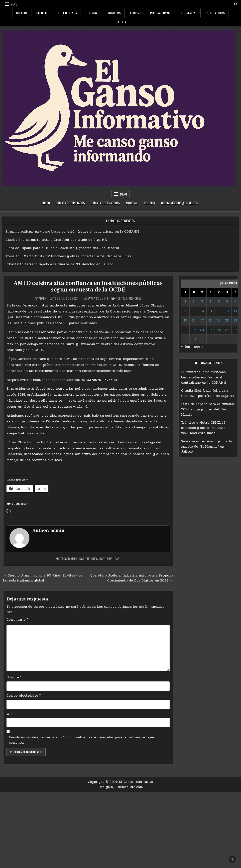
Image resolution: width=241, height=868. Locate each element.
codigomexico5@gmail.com (180, 203)
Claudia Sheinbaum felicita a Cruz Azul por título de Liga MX (56, 240)
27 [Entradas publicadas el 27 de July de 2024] (227, 330)
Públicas (113, 559)
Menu (14, 4)
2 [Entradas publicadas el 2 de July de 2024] (194, 301)
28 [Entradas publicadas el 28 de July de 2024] (236, 330)
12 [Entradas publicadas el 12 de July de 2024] (219, 311)
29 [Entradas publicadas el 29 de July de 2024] (185, 339)
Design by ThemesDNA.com (121, 787)
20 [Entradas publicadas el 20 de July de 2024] (227, 320)
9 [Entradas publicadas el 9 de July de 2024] (194, 311)
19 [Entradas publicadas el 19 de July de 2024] (219, 320)
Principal (135, 298)
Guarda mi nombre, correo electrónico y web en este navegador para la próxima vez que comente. (81, 740)
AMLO (74, 559)
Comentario (17, 620)
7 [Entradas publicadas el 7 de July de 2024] (236, 301)
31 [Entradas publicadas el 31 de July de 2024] (202, 339)
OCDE (103, 559)
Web (10, 714)
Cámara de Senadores (105, 203)
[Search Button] (236, 4)
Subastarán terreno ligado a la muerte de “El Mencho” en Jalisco (59, 264)
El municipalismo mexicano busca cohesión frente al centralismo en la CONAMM (72, 232)
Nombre (14, 677)
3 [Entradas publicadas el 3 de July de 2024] (202, 301)
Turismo (135, 13)
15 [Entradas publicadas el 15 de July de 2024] (185, 320)
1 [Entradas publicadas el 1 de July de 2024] (185, 301)
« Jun (185, 347)
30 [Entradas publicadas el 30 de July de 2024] (194, 339)
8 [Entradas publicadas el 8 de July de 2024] (185, 311)
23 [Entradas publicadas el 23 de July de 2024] (194, 330)
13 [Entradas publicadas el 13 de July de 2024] (227, 311)
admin (43, 298)
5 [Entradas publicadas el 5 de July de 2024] (219, 301)
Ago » (198, 347)
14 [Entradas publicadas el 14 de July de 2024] (235, 311)
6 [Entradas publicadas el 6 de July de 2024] (227, 301)
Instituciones (88, 559)
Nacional (132, 203)
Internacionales (161, 13)
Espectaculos (215, 13)
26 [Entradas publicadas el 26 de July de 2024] (219, 330)
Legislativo (189, 13)
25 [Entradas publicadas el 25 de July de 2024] (211, 330)
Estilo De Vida (68, 13)
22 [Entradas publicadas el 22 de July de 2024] (185, 330)
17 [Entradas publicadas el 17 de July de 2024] (202, 320)
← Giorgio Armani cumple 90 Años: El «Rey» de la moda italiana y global (43, 578)
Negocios (115, 13)
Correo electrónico (24, 696)
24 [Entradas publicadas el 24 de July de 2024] (202, 330)
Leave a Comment (97, 298)
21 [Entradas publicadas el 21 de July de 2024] (236, 320)
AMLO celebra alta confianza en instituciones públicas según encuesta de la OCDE (88, 286)
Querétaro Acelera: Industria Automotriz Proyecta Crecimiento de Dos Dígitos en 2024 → (132, 578)
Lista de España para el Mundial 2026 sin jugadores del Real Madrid (62, 248)
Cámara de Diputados (70, 203)
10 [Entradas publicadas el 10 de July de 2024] (202, 311)
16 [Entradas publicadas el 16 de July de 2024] (194, 320)
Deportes (43, 13)
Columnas (93, 13)
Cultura (22, 13)
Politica (120, 22)
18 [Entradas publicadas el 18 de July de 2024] (211, 320)
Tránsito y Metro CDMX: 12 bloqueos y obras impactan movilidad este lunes (68, 256)
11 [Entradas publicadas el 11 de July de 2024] (211, 311)
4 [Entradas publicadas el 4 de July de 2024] (210, 301)
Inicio (46, 203)
